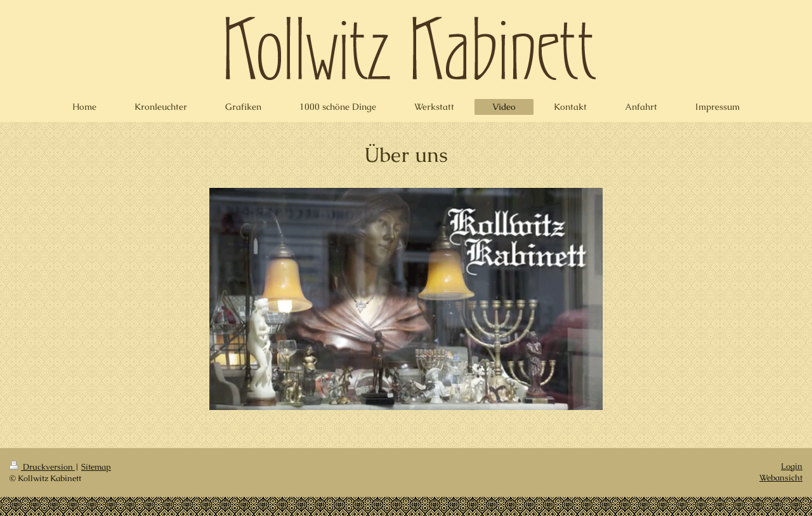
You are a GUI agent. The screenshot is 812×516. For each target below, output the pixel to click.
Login (792, 466)
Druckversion (42, 467)
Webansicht (781, 478)
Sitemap (96, 467)
